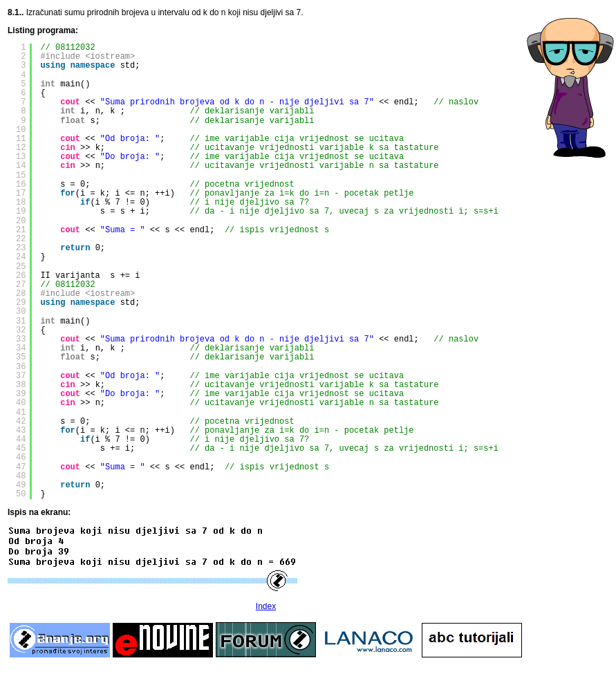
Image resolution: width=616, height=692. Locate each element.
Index (266, 606)
